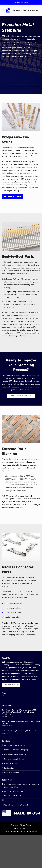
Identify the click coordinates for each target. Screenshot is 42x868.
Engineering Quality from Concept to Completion (20, 731)
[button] (3, 10)
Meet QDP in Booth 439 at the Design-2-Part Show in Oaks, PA (21, 723)
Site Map (15, 825)
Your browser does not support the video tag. (21, 71)
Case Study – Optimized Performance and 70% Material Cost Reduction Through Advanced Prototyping (19, 712)
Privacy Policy (25, 825)
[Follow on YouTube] (4, 694)
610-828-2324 (21, 2)
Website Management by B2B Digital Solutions (21, 832)
